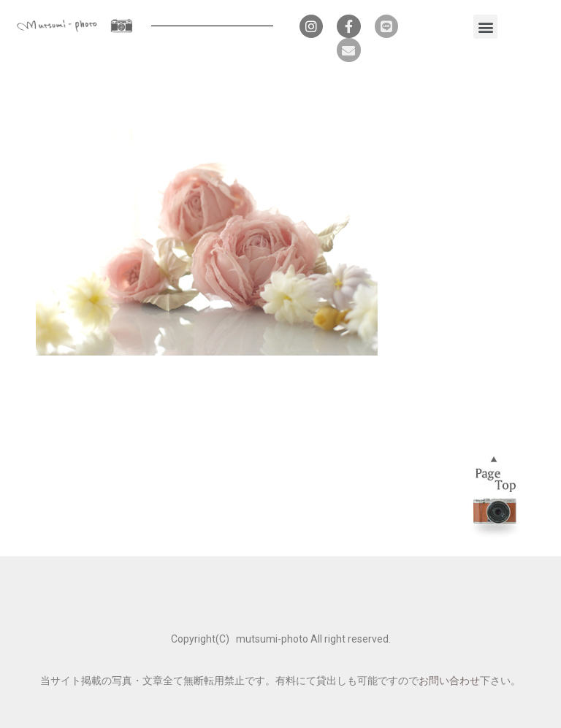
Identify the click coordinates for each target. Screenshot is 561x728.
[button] (485, 27)
